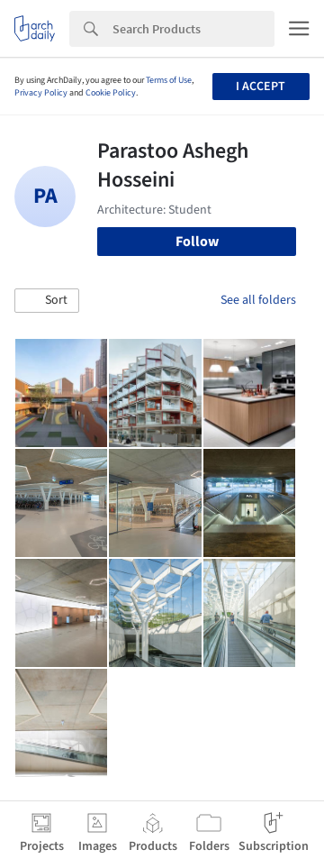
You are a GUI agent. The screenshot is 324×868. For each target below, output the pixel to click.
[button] (47, 301)
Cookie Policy (111, 93)
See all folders (258, 300)
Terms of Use (169, 80)
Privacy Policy (41, 93)
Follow (197, 242)
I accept (261, 87)
